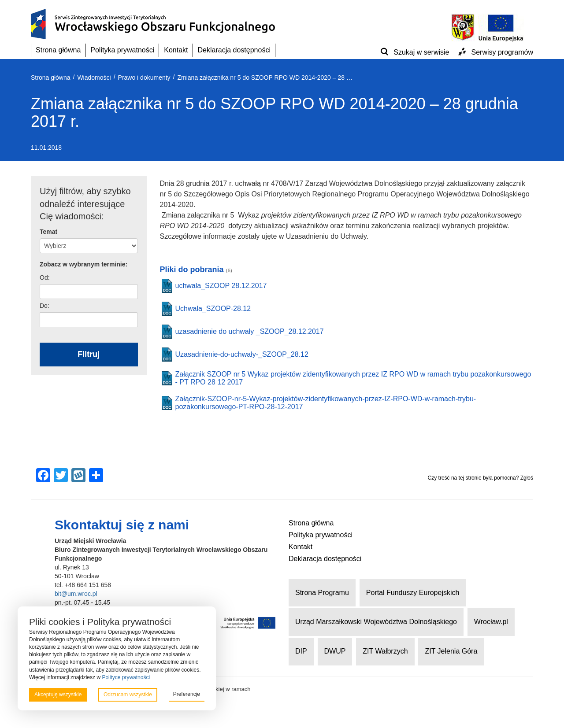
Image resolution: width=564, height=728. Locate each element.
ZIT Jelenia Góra (451, 651)
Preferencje (187, 694)
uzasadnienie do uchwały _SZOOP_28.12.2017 (250, 331)
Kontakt (176, 50)
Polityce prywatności (126, 677)
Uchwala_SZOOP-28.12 (213, 309)
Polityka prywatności (122, 50)
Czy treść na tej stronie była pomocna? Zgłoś (481, 478)
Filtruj (89, 354)
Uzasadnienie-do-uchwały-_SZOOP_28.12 (242, 354)
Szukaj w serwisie (421, 52)
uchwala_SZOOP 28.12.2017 (221, 286)
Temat (48, 232)
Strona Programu (322, 593)
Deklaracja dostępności (234, 50)
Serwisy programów (502, 52)
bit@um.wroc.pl (76, 594)
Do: (45, 306)
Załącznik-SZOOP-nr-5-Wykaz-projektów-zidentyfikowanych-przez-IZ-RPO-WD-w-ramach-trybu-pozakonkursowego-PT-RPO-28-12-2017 (326, 403)
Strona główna (58, 50)
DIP (301, 651)
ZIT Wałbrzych (385, 651)
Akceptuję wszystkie (58, 695)
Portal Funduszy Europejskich (413, 593)
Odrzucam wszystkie (128, 695)
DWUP (335, 651)
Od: (45, 277)
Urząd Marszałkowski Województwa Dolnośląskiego (376, 622)
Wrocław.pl (491, 622)
